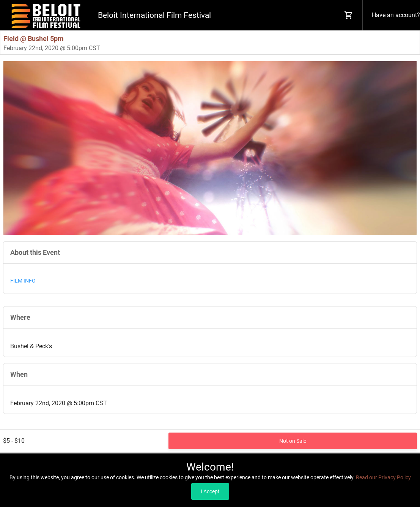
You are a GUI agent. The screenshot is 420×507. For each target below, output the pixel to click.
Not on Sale (293, 441)
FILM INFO (23, 281)
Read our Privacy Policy (383, 477)
